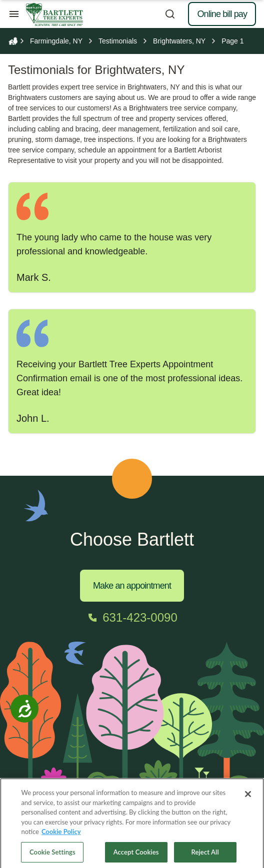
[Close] (248, 799)
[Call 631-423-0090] (132, 618)
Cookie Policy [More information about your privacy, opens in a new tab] (61, 836)
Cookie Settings (52, 856)
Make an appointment (132, 586)
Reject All (205, 856)
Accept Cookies (136, 856)
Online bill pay (222, 14)
